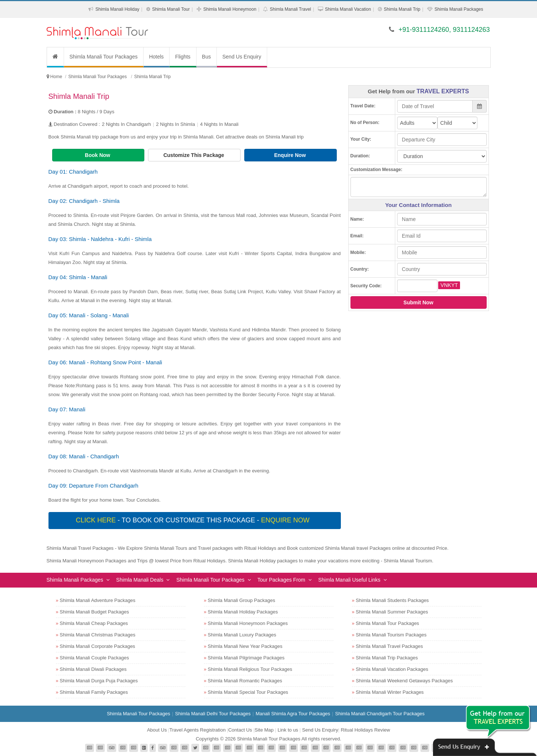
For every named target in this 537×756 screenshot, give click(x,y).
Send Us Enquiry (242, 57)
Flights (183, 57)
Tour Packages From (281, 580)
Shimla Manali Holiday (118, 9)
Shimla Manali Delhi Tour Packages (213, 714)
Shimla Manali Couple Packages (94, 658)
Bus (207, 57)
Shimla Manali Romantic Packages (245, 681)
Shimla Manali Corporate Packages (97, 646)
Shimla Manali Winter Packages (390, 692)
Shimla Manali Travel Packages (389, 646)
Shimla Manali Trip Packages (387, 658)
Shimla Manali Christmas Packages (97, 635)
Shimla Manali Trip (402, 9)
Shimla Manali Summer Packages (392, 612)
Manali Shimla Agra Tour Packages (293, 714)
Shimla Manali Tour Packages (104, 57)
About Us (157, 730)
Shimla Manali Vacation (348, 9)
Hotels (157, 57)
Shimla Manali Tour (171, 9)
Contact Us (240, 730)
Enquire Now (291, 155)
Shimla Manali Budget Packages (94, 612)
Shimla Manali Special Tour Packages (248, 692)
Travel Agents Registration (198, 730)
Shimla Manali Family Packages (94, 692)
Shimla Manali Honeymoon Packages (248, 623)
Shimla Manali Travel (290, 9)
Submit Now (418, 302)
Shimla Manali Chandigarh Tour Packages (380, 714)
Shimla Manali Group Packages (241, 600)
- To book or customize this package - (194, 520)
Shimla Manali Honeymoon (230, 9)
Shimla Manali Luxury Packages (242, 635)
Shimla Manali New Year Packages (245, 646)
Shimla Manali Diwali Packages (93, 669)
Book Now (98, 155)
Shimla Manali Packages (459, 9)
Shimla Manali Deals (140, 580)
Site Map (264, 730)
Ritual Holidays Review (365, 730)
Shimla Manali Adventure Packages (98, 600)
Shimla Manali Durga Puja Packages (99, 681)
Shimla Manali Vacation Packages (392, 669)
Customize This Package (194, 155)
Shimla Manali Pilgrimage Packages (246, 658)
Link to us (288, 730)
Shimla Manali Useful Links (349, 580)
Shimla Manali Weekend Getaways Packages (404, 681)
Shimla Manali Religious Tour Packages (250, 669)
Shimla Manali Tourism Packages (391, 635)
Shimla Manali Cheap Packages (94, 623)
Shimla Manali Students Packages (392, 600)
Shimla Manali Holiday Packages (243, 612)
